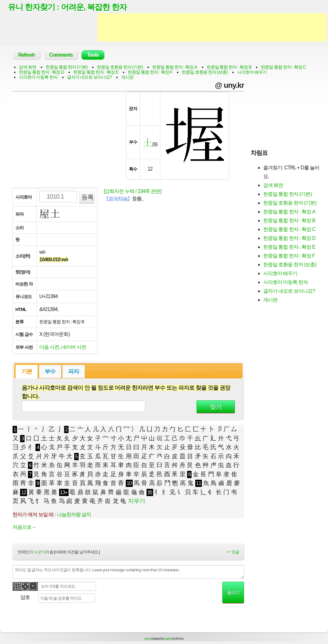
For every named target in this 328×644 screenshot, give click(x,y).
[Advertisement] (212, 28)
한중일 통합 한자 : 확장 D (41, 72)
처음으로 (24, 527)
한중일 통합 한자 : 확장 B (229, 67)
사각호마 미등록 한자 (38, 77)
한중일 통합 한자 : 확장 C (283, 67)
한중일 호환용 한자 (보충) (205, 72)
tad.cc (147, 639)
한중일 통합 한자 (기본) (67, 67)
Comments (61, 55)
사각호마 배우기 (252, 72)
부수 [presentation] (50, 372)
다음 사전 (49, 347)
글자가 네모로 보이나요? (89, 77)
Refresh (27, 55)
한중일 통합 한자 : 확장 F (150, 72)
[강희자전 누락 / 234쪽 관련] (133, 192)
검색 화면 (28, 67)
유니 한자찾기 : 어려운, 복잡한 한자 (67, 7)
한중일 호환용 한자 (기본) (120, 67)
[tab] (27, 372)
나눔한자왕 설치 (74, 514)
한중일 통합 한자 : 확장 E (96, 72)
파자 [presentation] (74, 372)
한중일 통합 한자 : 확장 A (175, 67)
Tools (93, 55)
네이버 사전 (74, 347)
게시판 (127, 77)
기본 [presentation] (27, 372)
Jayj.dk (168, 639)
